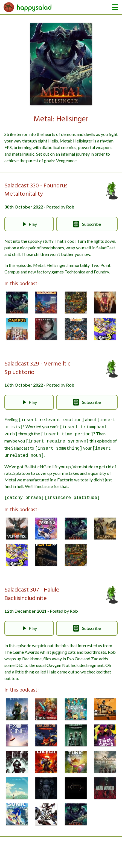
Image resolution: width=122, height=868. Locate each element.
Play (29, 224)
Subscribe (87, 224)
